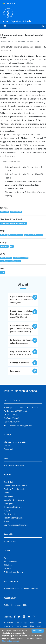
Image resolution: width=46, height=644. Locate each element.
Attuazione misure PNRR (14, 475)
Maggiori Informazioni (10, 641)
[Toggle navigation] (5, 26)
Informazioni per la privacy (15, 451)
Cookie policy (9, 458)
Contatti (7, 455)
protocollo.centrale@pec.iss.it (20, 435)
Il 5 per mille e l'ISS (12, 551)
